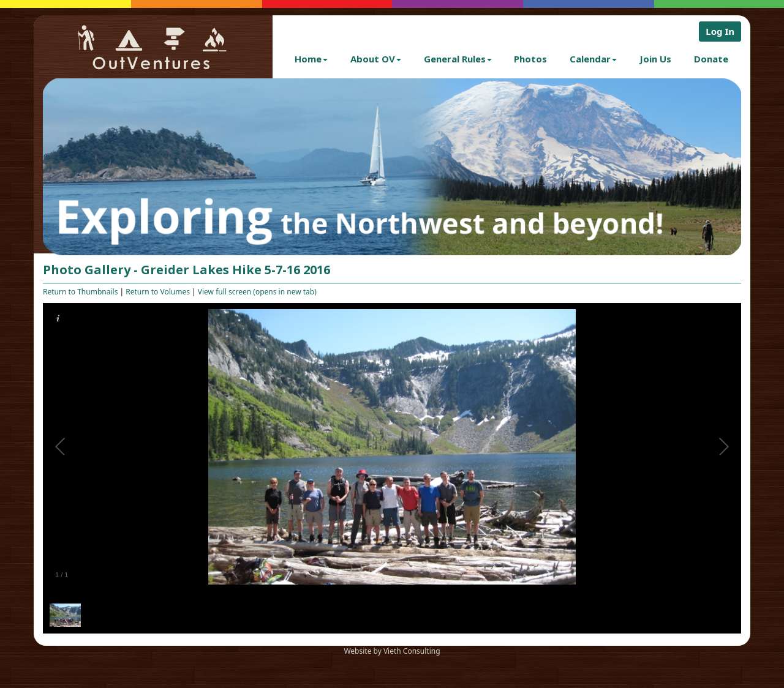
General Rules (458, 59)
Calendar (593, 59)
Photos (530, 59)
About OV (376, 59)
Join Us (655, 59)
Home (311, 59)
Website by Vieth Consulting (392, 651)
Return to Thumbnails (80, 292)
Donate (711, 59)
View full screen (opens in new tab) (257, 292)
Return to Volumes (158, 292)
